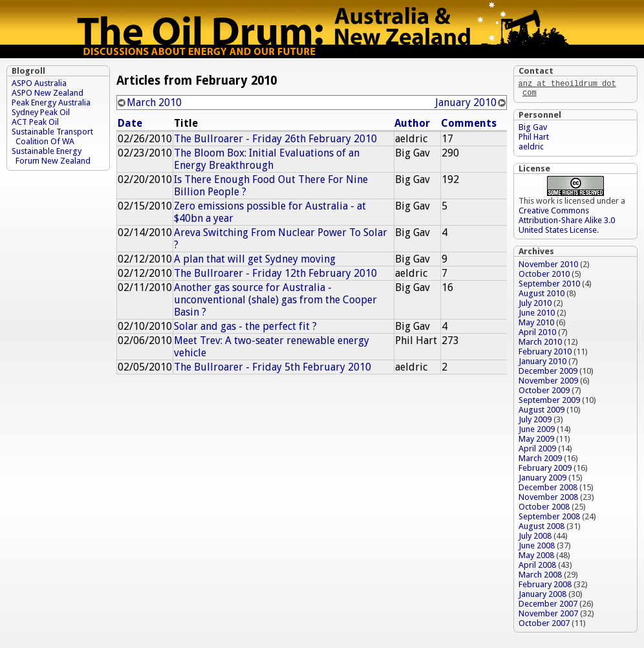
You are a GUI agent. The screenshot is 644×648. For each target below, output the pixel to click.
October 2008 (544, 509)
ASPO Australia (39, 83)
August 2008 (542, 529)
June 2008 (537, 548)
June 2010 (537, 315)
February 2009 (545, 470)
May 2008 (536, 558)
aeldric (531, 149)
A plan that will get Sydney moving (255, 259)
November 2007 (548, 616)
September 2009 (549, 403)
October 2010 (544, 276)
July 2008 (535, 538)
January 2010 (466, 103)
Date (130, 123)
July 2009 (535, 422)
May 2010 (536, 325)
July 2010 (535, 306)
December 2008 (548, 490)
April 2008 (537, 567)
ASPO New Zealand (48, 93)
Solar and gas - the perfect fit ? (245, 326)
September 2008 (549, 519)
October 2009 (544, 393)
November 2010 (548, 267)
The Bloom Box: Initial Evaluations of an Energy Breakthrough (267, 159)
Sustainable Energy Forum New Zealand (51, 156)
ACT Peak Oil (35, 122)
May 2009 (536, 441)
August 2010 (542, 296)
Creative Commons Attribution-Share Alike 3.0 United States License (567, 223)
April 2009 (537, 451)
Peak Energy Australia (51, 103)
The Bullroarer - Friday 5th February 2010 (273, 367)
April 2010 (537, 335)
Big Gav (533, 130)
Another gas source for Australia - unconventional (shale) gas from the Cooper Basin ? (275, 300)
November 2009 (548, 383)
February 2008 (545, 587)
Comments (469, 123)
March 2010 (154, 103)
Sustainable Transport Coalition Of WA (52, 136)
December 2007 (548, 606)
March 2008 (540, 577)
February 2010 (545, 354)
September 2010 (549, 286)
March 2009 (540, 461)
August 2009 (542, 412)
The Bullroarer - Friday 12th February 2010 (275, 273)
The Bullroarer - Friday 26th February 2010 (275, 139)
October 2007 (544, 626)
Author (412, 123)
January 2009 (542, 480)
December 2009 (548, 373)
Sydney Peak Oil (41, 112)
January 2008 (542, 597)
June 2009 (537, 432)
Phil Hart (534, 139)
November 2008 (548, 500)
